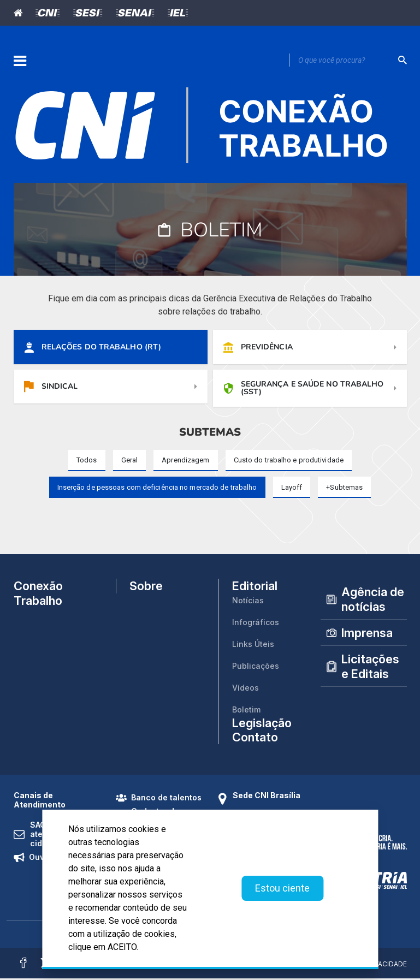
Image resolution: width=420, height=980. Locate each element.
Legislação (262, 724)
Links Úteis (253, 646)
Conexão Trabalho (38, 595)
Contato (255, 739)
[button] (344, 489)
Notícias (248, 602)
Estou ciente (282, 888)
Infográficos (256, 624)
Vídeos (246, 689)
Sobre (146, 588)
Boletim (246, 711)
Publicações (256, 667)
